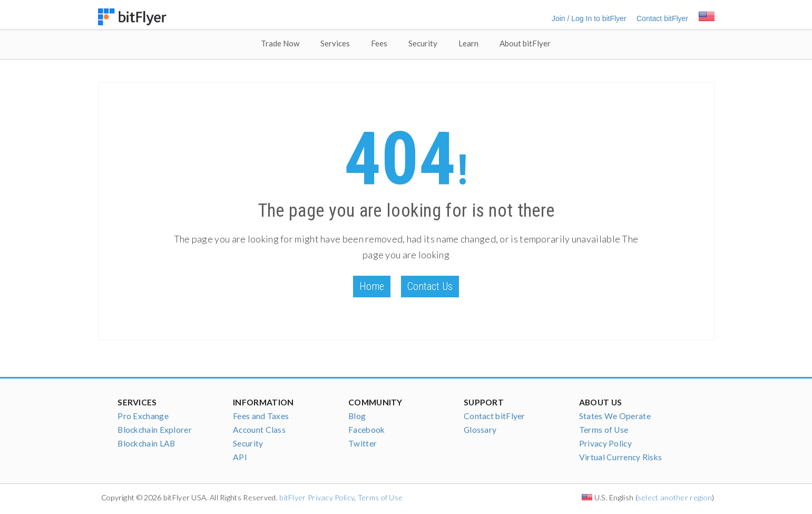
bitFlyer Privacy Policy (317, 497)
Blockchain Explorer (155, 430)
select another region (675, 497)
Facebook (366, 430)
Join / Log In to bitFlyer (589, 18)
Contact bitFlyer (662, 18)
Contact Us (430, 286)
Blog (357, 416)
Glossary (480, 430)
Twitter (363, 443)
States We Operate (615, 416)
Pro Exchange (143, 416)
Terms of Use (604, 430)
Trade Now (280, 43)
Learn (468, 43)
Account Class (259, 430)
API (240, 457)
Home (372, 286)
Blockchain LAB (146, 443)
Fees (379, 43)
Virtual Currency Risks (621, 457)
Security (423, 43)
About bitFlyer (525, 43)
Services (335, 43)
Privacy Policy (605, 443)
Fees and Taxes (261, 416)
